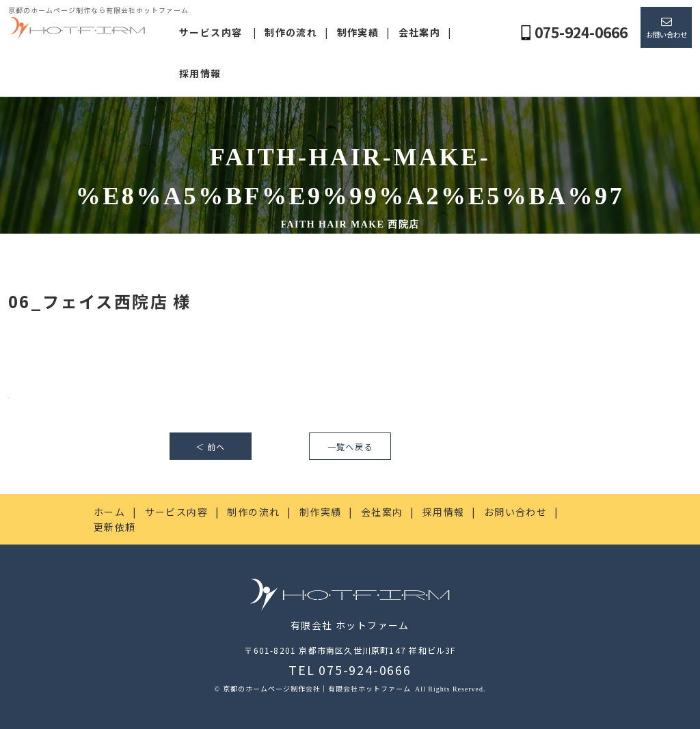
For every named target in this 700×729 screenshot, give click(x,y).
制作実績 (358, 32)
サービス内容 (211, 32)
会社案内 (420, 32)
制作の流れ (291, 32)
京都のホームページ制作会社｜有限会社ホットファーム (318, 688)
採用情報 (200, 73)
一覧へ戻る (350, 447)
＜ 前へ (211, 447)
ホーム (109, 512)
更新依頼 (115, 527)
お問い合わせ (667, 35)
